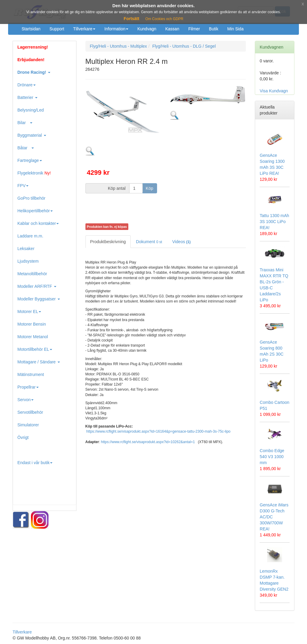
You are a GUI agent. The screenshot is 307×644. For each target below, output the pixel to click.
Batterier (27, 97)
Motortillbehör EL (35, 349)
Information (116, 29)
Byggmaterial (32, 135)
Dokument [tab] (149, 242)
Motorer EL (29, 312)
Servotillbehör (30, 412)
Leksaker (26, 249)
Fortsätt (132, 19)
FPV (23, 186)
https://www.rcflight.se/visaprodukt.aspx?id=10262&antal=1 (148, 442)
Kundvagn (147, 29)
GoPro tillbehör (31, 198)
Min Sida (235, 29)
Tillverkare (84, 29)
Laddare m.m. (30, 236)
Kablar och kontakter (38, 223)
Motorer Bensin (32, 324)
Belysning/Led (31, 110)
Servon (25, 400)
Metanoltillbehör (32, 274)
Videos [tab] (182, 242)
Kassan (172, 29)
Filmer (194, 29)
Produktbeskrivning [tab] (108, 242)
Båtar (26, 148)
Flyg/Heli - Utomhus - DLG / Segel (184, 46)
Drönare (27, 85)
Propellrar (28, 387)
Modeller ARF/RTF (37, 286)
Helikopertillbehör (35, 211)
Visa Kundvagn (274, 91)
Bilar (25, 123)
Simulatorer (28, 425)
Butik (214, 29)
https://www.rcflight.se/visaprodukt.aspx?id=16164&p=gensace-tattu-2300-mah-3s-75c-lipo (158, 431)
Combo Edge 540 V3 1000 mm (272, 457)
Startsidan (31, 29)
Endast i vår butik (35, 463)
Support (57, 29)
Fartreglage (30, 160)
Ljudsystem (28, 261)
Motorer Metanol (33, 337)
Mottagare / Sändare (39, 362)
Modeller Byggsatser (39, 299)
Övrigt (23, 437)
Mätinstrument (31, 374)
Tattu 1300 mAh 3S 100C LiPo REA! (274, 222)
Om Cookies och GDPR (164, 19)
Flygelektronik (34, 173)
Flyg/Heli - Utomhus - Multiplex (119, 46)
